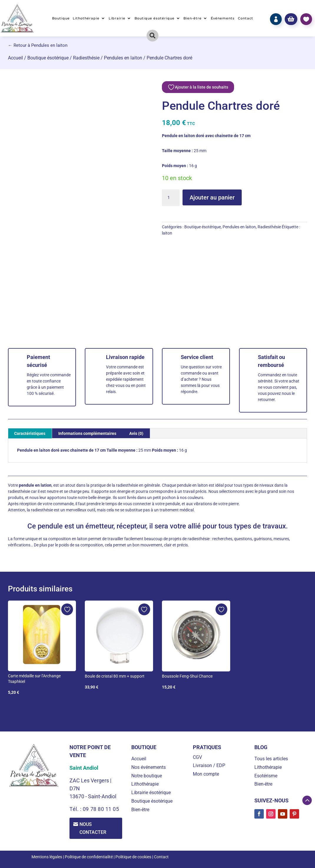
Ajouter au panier (212, 197)
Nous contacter (93, 828)
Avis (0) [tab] (136, 433)
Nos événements (149, 767)
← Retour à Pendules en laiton (38, 45)
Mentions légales (47, 857)
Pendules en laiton (123, 58)
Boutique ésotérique (155, 18)
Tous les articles (271, 759)
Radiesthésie (86, 58)
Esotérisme (266, 776)
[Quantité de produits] (171, 198)
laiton (167, 233)
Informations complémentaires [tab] (87, 433)
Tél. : (76, 809)
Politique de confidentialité (89, 857)
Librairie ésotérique (151, 793)
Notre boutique (147, 776)
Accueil (15, 58)
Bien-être (193, 18)
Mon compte (206, 774)
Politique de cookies (133, 857)
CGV (197, 757)
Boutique (61, 18)
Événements (223, 18)
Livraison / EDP (209, 765)
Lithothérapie (86, 18)
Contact (246, 18)
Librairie (117, 18)
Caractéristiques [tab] (30, 433)
